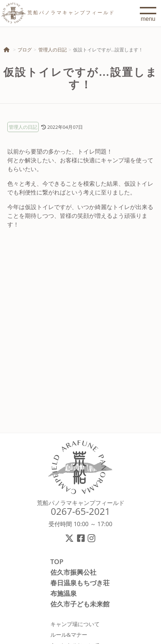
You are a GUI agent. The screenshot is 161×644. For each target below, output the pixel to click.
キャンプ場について (75, 624)
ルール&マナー (69, 635)
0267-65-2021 (80, 511)
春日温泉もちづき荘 (80, 583)
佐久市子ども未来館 (80, 604)
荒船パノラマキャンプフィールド (81, 503)
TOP (57, 562)
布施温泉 (64, 593)
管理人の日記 (53, 50)
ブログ (25, 50)
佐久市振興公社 (73, 572)
